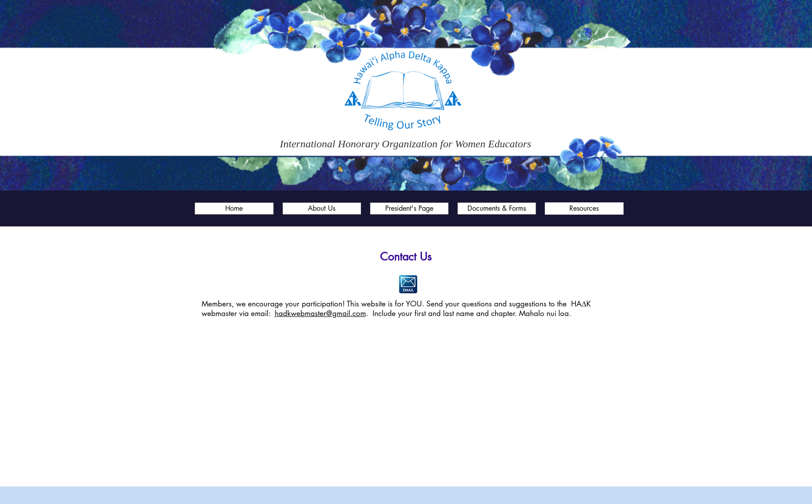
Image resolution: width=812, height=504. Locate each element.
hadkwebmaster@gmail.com (320, 313)
